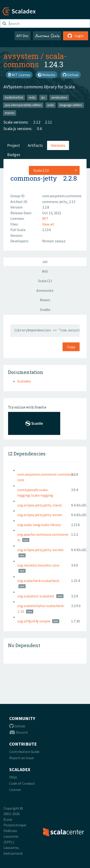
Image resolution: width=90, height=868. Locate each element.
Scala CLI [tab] (45, 281)
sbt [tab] (45, 262)
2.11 (49, 122)
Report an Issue (22, 758)
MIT (45, 218)
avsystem (21, 56)
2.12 (37, 122)
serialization (59, 97)
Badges (14, 155)
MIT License (19, 75)
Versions (58, 145)
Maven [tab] (45, 300)
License (15, 790)
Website (46, 75)
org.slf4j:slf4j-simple (34, 621)
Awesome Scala (47, 36)
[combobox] (54, 170)
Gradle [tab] (45, 310)
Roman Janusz (54, 241)
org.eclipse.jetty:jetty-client (40, 505)
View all (48, 224)
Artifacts (35, 145)
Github (17, 726)
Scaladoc (24, 381)
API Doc (22, 36)
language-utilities (71, 105)
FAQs (13, 777)
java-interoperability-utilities (23, 105)
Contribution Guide (24, 752)
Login (76, 36)
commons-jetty (34, 178)
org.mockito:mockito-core (38, 565)
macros (10, 113)
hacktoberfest (14, 97)
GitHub (71, 75)
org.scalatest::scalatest (36, 596)
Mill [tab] (45, 271)
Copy (71, 347)
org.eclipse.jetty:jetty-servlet (40, 550)
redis (32, 97)
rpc (43, 97)
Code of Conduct (22, 783)
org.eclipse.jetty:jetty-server (40, 515)
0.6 (39, 129)
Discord (18, 732)
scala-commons (35, 60)
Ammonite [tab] (45, 290)
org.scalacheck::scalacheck (38, 581)
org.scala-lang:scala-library (39, 525)
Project (13, 145)
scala (51, 105)
